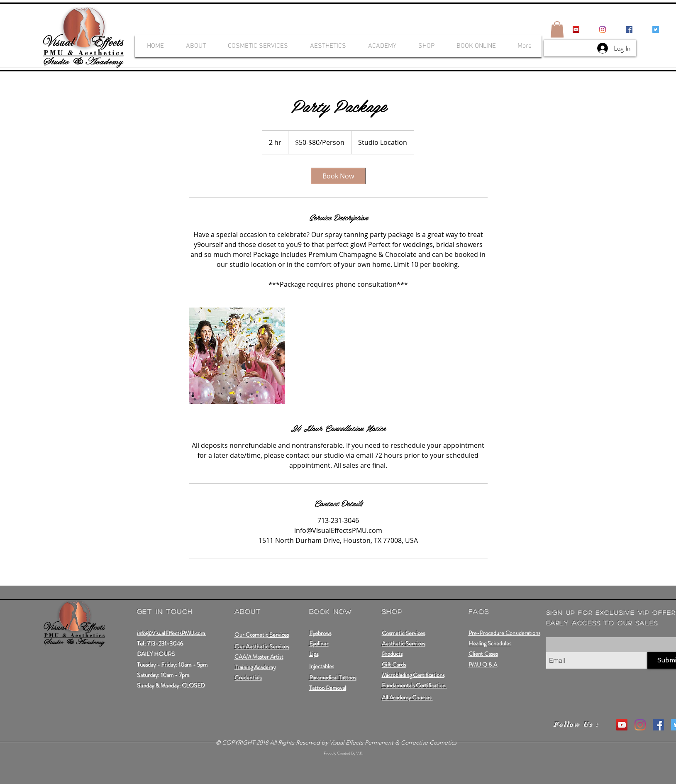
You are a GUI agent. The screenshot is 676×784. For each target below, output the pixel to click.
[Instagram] (603, 29)
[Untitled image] (237, 356)
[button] (557, 29)
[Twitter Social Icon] (656, 29)
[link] (338, 176)
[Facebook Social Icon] (629, 29)
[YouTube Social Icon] (576, 29)
